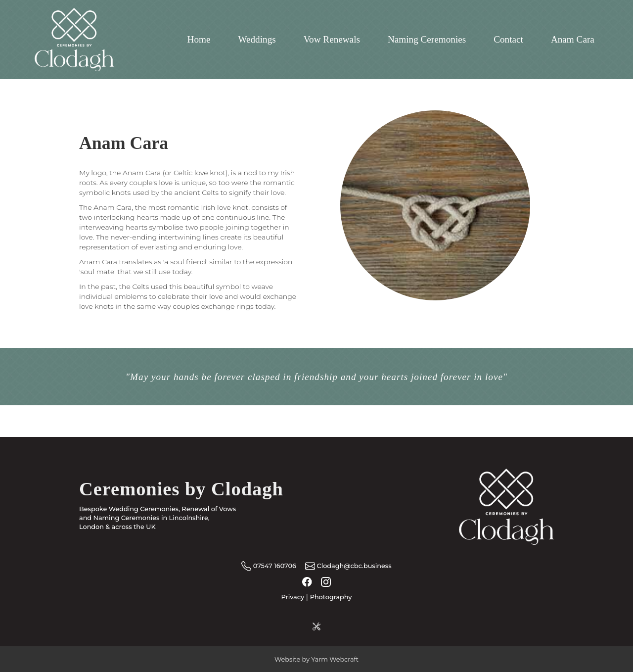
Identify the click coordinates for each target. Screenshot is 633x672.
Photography (331, 597)
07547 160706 (269, 566)
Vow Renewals (332, 39)
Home (199, 39)
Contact (508, 39)
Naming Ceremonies (427, 39)
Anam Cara (573, 39)
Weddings (257, 39)
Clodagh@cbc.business (348, 566)
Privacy (293, 597)
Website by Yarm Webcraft (316, 659)
